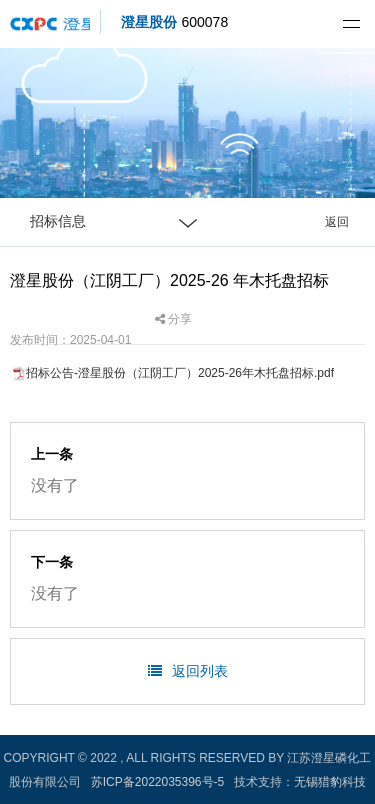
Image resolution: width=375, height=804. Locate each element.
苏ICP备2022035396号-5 (157, 782)
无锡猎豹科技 (330, 782)
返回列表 (188, 671)
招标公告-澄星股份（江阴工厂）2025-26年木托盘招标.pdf (180, 373)
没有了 (55, 485)
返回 (337, 222)
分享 (173, 319)
